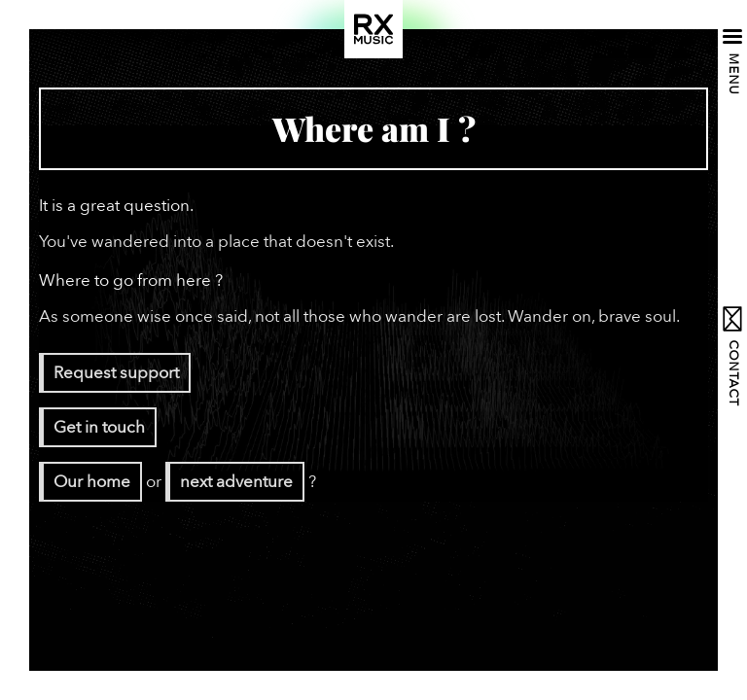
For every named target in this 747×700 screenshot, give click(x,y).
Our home (92, 482)
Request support (116, 373)
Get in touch (99, 427)
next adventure (236, 482)
